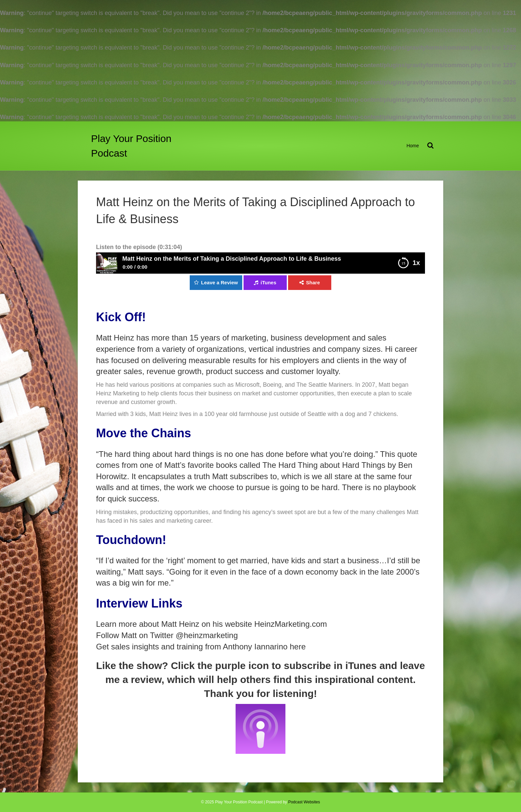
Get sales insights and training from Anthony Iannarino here (201, 647)
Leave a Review (219, 282)
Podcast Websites (304, 802)
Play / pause (107, 263)
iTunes (268, 282)
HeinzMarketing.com (291, 624)
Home (413, 146)
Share (313, 282)
